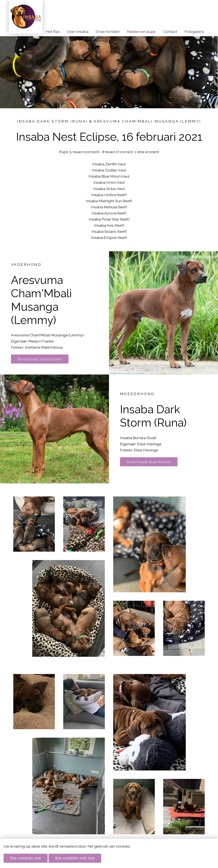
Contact (170, 31)
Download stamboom (40, 359)
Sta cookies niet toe (75, 858)
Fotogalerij (194, 31)
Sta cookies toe (26, 858)
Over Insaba (78, 31)
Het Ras (53, 31)
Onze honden (108, 31)
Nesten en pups (141, 31)
